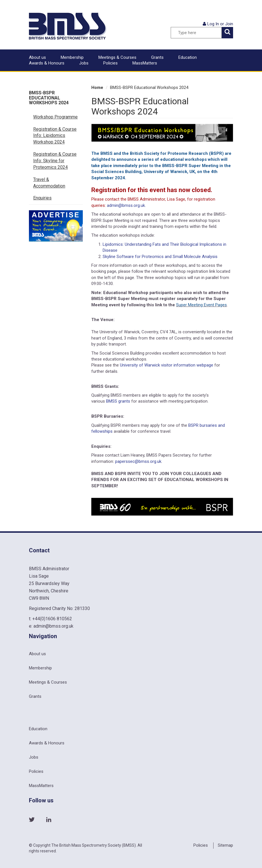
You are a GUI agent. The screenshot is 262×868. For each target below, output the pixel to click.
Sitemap (225, 845)
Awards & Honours (47, 63)
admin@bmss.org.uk (126, 205)
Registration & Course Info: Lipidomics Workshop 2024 (55, 136)
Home (97, 88)
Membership (72, 57)
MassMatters (145, 63)
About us (37, 57)
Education (188, 57)
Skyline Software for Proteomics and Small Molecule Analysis (160, 257)
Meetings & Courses (117, 57)
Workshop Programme (55, 117)
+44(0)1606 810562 (52, 619)
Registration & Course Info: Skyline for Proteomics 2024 (55, 161)
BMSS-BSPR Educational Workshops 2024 (49, 98)
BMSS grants (118, 401)
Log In (213, 24)
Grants (157, 57)
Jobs (84, 63)
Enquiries (42, 198)
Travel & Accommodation (49, 183)
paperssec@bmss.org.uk (138, 461)
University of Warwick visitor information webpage (167, 365)
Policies (110, 63)
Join (229, 24)
